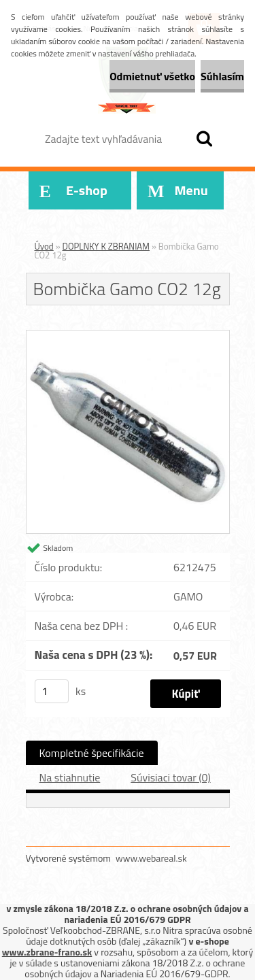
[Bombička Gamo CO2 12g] (128, 336)
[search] (204, 139)
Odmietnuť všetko (152, 76)
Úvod (44, 246)
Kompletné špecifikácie (92, 753)
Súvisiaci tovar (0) (170, 777)
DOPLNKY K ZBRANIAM (106, 246)
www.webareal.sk (151, 858)
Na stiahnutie (70, 777)
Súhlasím (222, 76)
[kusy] (52, 691)
